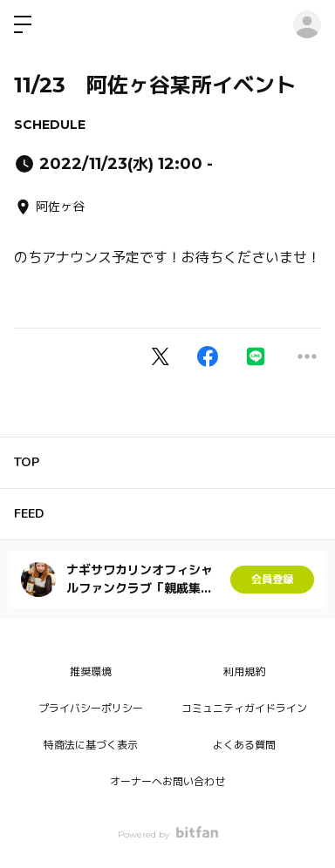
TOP (27, 462)
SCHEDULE (50, 125)
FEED (29, 514)
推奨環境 (91, 671)
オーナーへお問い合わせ (167, 781)
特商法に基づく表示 (91, 745)
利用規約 (244, 671)
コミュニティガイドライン (244, 708)
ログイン (307, 24)
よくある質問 (244, 745)
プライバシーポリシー (91, 708)
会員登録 (272, 579)
